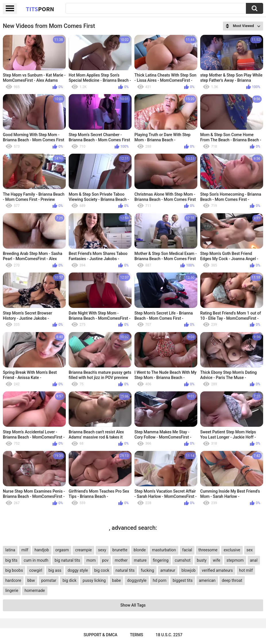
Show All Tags (133, 605)
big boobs (14, 570)
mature (140, 560)
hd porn (160, 580)
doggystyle (137, 580)
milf (25, 550)
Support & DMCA (100, 635)
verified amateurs (217, 570)
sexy (102, 550)
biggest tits (183, 580)
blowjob (189, 570)
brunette (120, 550)
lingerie (12, 590)
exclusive (232, 550)
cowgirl (36, 570)
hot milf (246, 570)
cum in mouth (36, 560)
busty (202, 560)
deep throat (232, 580)
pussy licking (94, 580)
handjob (42, 550)
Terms (136, 635)
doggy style (78, 570)
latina (10, 550)
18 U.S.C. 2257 (169, 635)
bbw (31, 580)
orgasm (62, 550)
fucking (147, 570)
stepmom (235, 560)
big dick (70, 580)
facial (187, 550)
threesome (208, 550)
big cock (102, 570)
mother (121, 560)
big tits (11, 560)
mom (91, 560)
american (207, 580)
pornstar (49, 580)
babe (116, 580)
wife (217, 560)
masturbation (164, 550)
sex (250, 550)
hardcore (13, 580)
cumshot (183, 560)
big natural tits (67, 560)
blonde (140, 550)
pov (105, 560)
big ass (55, 570)
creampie (84, 550)
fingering (161, 560)
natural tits (125, 570)
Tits (40, 9)
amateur (168, 570)
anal (254, 560)
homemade (35, 590)
